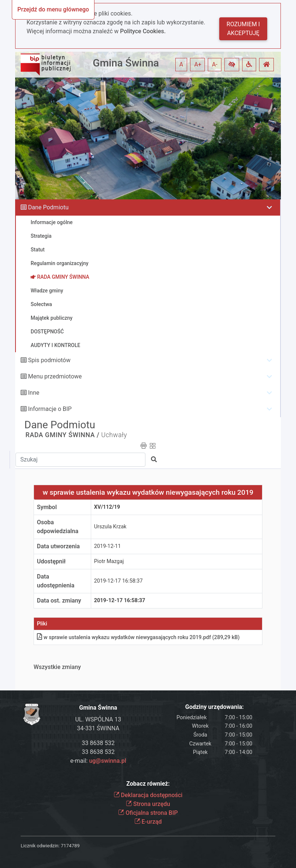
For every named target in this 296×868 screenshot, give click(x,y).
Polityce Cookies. (143, 31)
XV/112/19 (107, 507)
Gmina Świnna (126, 63)
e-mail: (98, 761)
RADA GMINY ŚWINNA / (62, 435)
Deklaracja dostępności (148, 795)
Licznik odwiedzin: (40, 846)
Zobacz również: (148, 784)
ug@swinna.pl (107, 761)
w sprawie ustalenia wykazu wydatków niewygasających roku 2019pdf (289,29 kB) (138, 637)
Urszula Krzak (110, 527)
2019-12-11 (108, 546)
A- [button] (215, 64)
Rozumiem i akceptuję (243, 29)
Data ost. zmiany (59, 601)
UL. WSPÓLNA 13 (98, 719)
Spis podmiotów (49, 360)
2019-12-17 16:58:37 (118, 581)
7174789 (70, 846)
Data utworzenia (58, 546)
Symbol (47, 507)
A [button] (181, 64)
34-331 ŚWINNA (98, 728)
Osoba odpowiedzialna (58, 527)
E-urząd (148, 822)
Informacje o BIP (50, 409)
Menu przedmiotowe (55, 376)
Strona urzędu (148, 804)
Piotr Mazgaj (109, 561)
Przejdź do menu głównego (53, 9)
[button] (232, 65)
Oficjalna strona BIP (148, 813)
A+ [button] (198, 64)
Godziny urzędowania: (214, 707)
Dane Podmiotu (48, 207)
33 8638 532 (98, 743)
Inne (34, 393)
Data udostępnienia (56, 581)
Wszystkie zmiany (57, 667)
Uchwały (114, 435)
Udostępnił (51, 561)
